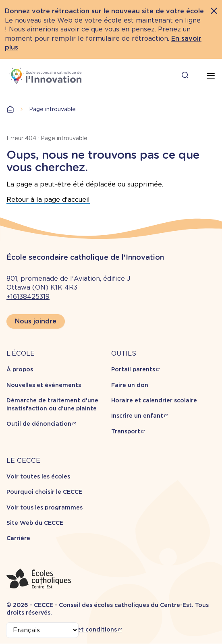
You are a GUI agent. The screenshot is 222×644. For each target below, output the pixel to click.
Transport (126, 431)
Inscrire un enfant (137, 416)
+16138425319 (28, 297)
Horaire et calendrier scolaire (154, 400)
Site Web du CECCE (35, 523)
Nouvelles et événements (44, 385)
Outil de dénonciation (39, 424)
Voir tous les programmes (45, 507)
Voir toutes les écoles (38, 476)
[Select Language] (42, 630)
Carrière (18, 538)
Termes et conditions (86, 630)
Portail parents (133, 369)
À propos (20, 369)
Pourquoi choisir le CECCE (44, 492)
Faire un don (130, 385)
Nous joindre (36, 321)
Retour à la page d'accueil (48, 200)
